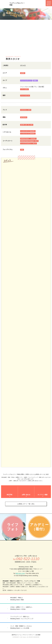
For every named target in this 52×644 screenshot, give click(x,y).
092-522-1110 (20, 573)
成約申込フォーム (16, 635)
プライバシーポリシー (28, 635)
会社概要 (38, 635)
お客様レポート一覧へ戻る (26, 504)
